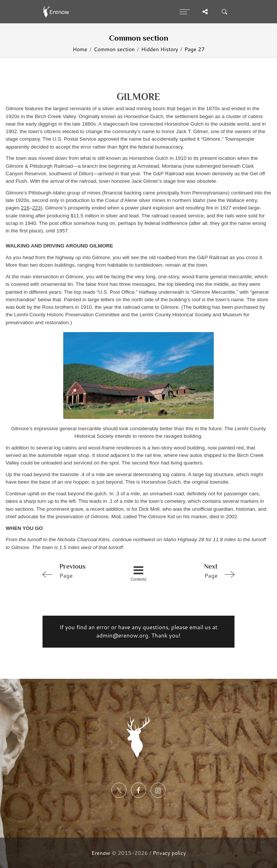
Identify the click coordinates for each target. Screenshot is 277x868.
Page (77, 571)
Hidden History (160, 49)
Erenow (101, 853)
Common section (114, 49)
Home (80, 49)
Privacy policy (169, 853)
